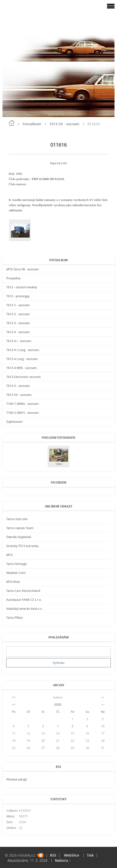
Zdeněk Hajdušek (19, 537)
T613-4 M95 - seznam (21, 368)
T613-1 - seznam (18, 305)
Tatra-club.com (17, 519)
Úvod (11, 123)
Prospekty (13, 278)
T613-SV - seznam (64, 124)
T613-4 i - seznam (19, 341)
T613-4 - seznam (18, 332)
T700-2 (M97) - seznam (22, 413)
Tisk (90, 855)
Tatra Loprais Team (20, 528)
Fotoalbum (32, 124)
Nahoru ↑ (63, 860)
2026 (58, 705)
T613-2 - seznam (18, 314)
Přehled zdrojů (17, 779)
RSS (53, 855)
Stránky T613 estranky (22, 546)
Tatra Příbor (15, 618)
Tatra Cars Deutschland (23, 591)
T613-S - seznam (18, 386)
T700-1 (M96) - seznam (22, 404)
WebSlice (72, 855)
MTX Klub (13, 582)
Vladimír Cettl (16, 573)
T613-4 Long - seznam (22, 359)
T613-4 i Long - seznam (23, 350)
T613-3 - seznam (18, 323)
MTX (9, 555)
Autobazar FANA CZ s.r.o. (24, 600)
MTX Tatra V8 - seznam (22, 269)
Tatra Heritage (17, 564)
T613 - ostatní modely (22, 287)
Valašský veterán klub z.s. (24, 609)
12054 (59, 464)
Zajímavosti (14, 422)
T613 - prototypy (18, 296)
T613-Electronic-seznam (23, 377)
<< (14, 697)
